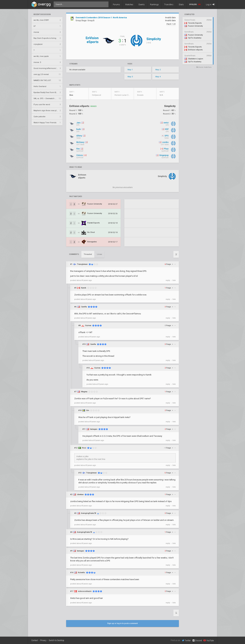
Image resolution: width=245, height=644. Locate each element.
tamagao (94, 429)
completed (189, 15)
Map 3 (130, 77)
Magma (84, 392)
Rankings (154, 4)
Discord (197, 641)
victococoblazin (85, 591)
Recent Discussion (42, 15)
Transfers (169, 4)
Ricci (84, 448)
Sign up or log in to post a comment (122, 623)
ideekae (80, 494)
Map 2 (158, 70)
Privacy (43, 640)
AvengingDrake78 (89, 513)
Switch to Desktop (56, 640)
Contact (35, 640)
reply (168, 280)
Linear (100, 254)
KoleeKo (82, 573)
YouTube (209, 640)
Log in (210, 4)
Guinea (88, 326)
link (174, 280)
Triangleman (82, 264)
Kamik (84, 288)
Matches (129, 4)
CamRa (84, 307)
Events (142, 4)
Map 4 (158, 77)
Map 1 (130, 70)
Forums (116, 4)
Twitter (186, 640)
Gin (88, 410)
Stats (181, 4)
